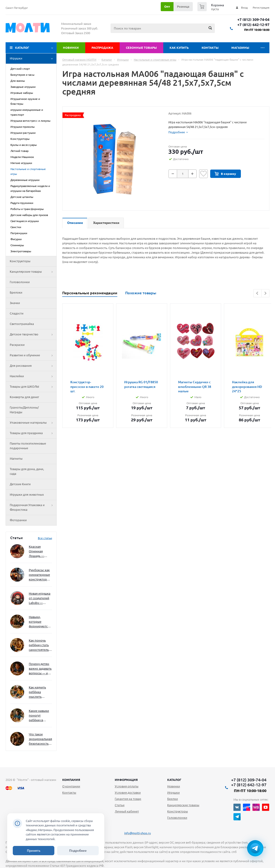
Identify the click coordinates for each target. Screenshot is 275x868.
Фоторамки (18, 520)
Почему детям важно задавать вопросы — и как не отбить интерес (40, 669)
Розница (183, 7)
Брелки (173, 799)
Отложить (203, 174)
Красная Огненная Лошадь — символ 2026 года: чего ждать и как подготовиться (39, 552)
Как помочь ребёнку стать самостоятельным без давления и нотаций (40, 645)
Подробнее (78, 851)
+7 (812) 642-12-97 (253, 25)
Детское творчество (33, 334)
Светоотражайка (22, 324)
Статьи (120, 805)
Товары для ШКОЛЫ (33, 387)
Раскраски (17, 345)
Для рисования (33, 366)
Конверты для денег (24, 397)
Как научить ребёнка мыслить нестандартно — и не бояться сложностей (40, 692)
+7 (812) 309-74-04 (253, 20)
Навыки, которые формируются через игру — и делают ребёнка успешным (39, 622)
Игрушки (33, 59)
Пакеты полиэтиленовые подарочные (28, 446)
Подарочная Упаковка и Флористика (33, 508)
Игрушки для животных (27, 495)
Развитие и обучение (33, 355)
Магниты (16, 459)
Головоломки (20, 282)
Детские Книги (20, 484)
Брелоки (16, 292)
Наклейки (33, 376)
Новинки (71, 48)
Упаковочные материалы (33, 423)
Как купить (179, 48)
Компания (71, 780)
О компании (71, 786)
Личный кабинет (127, 811)
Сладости (17, 313)
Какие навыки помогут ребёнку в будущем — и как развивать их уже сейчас (39, 716)
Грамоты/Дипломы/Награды (24, 410)
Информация (126, 780)
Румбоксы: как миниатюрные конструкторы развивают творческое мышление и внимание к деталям (39, 575)
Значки (15, 303)
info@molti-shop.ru (137, 833)
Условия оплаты (127, 786)
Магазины (240, 48)
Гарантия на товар (128, 799)
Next (265, 293)
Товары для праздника (33, 433)
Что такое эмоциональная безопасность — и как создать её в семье (40, 739)
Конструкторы (20, 261)
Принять (34, 851)
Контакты (210, 48)
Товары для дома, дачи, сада (27, 471)
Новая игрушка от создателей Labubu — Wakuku (40, 598)
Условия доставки (128, 793)
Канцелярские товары (33, 272)
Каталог (22, 48)
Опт (167, 7)
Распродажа (102, 48)
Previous (257, 293)
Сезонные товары (141, 48)
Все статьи (45, 538)
